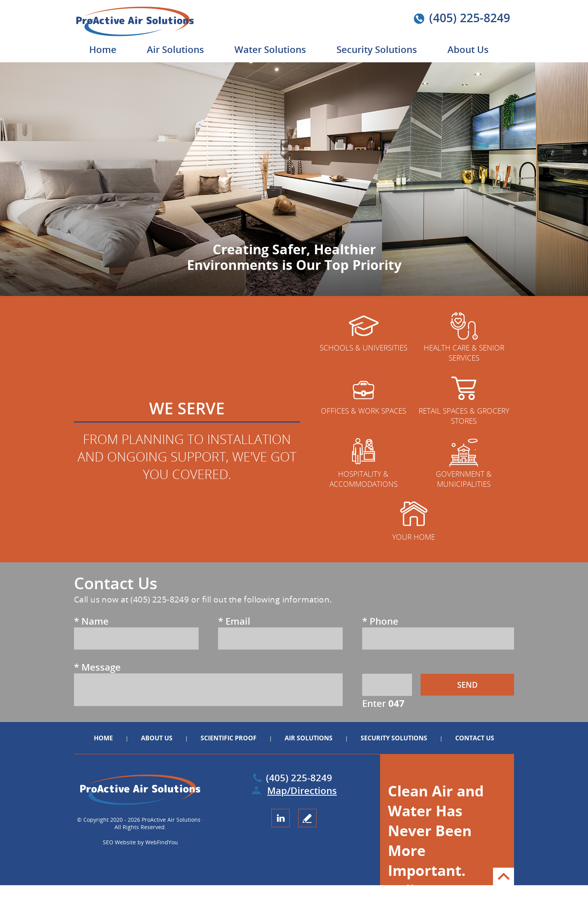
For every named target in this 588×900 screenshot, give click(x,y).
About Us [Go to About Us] (468, 49)
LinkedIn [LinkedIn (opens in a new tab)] (281, 818)
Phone (380, 621)
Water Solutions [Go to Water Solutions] (270, 49)
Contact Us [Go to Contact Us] (475, 738)
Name (91, 621)
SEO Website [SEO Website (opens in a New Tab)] (119, 842)
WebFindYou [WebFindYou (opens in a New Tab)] (162, 842)
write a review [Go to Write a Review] (307, 818)
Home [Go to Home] (103, 49)
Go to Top (503, 876)
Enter (383, 703)
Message (97, 667)
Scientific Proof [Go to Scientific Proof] (229, 738)
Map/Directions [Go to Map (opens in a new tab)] (302, 790)
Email (234, 621)
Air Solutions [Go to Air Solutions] (175, 49)
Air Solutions (309, 738)
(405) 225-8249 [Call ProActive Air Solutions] (470, 18)
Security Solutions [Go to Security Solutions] (377, 49)
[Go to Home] (145, 35)
